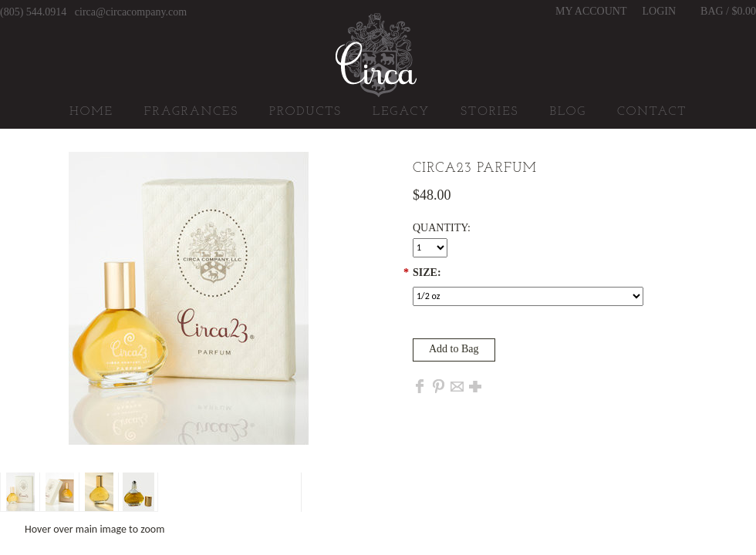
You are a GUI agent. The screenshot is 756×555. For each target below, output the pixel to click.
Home (91, 112)
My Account (591, 12)
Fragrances (191, 112)
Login (660, 12)
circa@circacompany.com (131, 12)
